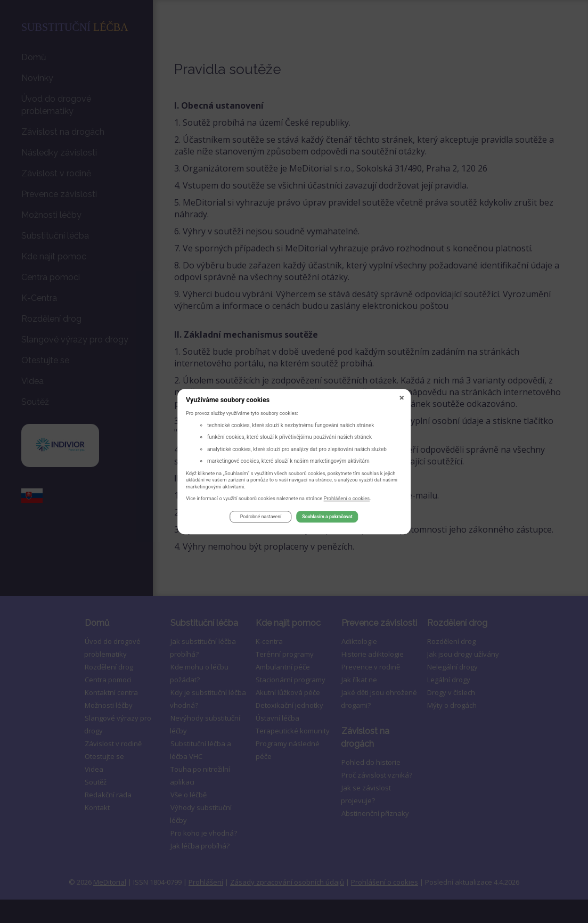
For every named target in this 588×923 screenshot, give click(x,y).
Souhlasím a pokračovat (327, 519)
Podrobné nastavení (261, 519)
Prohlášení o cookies (347, 500)
